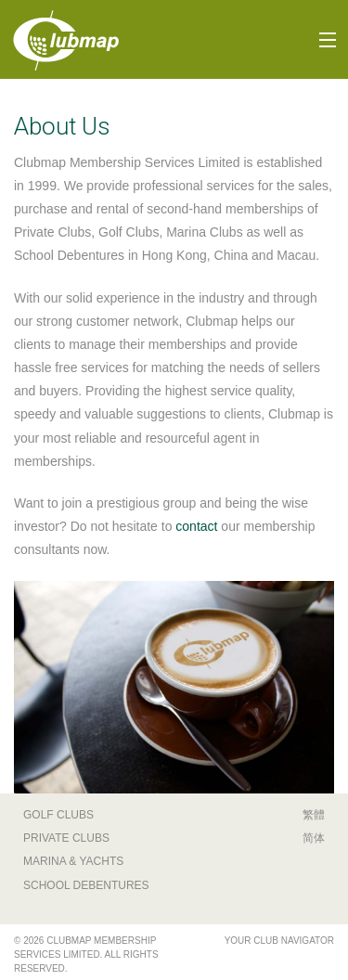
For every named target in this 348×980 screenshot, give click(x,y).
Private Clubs (66, 838)
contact (196, 526)
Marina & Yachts (73, 861)
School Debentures (86, 885)
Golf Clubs (58, 815)
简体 (314, 838)
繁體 (314, 815)
